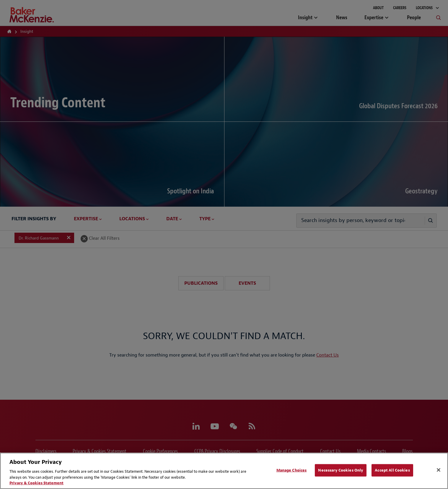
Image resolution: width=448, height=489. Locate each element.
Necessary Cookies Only (341, 470)
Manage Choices (292, 470)
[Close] (439, 470)
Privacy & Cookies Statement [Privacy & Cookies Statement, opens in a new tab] (36, 483)
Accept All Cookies (392, 470)
